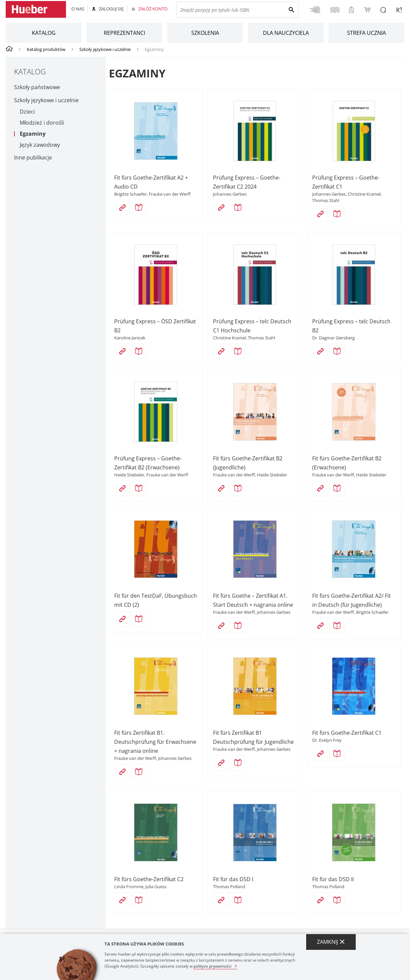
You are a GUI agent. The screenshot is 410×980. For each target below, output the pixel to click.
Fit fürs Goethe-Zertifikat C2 (149, 879)
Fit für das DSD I (233, 879)
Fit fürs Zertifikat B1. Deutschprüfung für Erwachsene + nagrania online (155, 742)
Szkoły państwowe (37, 87)
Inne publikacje (33, 157)
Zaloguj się (111, 9)
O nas (78, 9)
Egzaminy (33, 134)
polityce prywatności (213, 966)
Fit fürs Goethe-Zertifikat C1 (347, 733)
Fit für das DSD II (333, 879)
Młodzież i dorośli (42, 123)
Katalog (44, 33)
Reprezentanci (124, 33)
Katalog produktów (46, 49)
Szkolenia (205, 33)
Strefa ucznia (366, 33)
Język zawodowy (40, 145)
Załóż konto (153, 9)
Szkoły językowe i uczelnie (105, 49)
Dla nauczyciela (286, 33)
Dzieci (27, 112)
